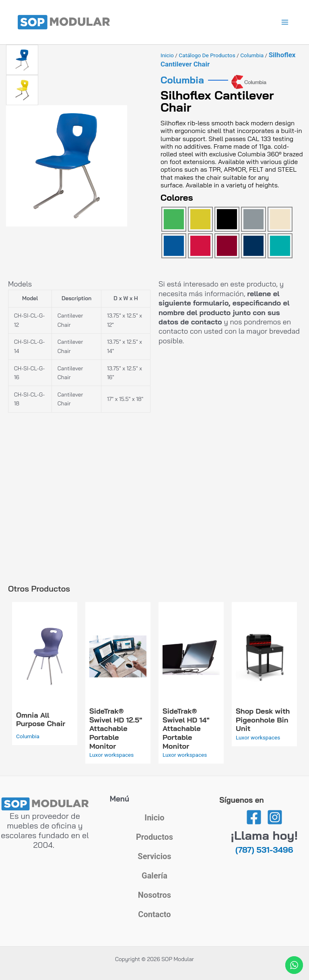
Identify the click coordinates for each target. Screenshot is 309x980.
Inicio (167, 55)
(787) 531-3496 (264, 850)
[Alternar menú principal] (285, 22)
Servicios (154, 856)
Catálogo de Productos (207, 55)
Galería (154, 876)
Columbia (252, 55)
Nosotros (154, 895)
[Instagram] (275, 817)
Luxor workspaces (111, 755)
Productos (154, 837)
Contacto (154, 914)
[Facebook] (254, 817)
